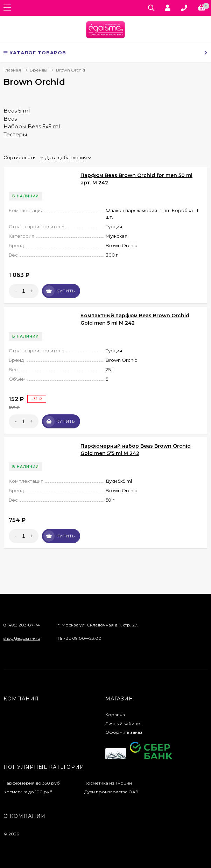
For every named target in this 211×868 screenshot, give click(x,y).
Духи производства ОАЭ (111, 792)
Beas (10, 119)
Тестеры (15, 134)
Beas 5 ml (17, 111)
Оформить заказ (124, 732)
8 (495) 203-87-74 (22, 625)
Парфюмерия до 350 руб (32, 783)
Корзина (115, 715)
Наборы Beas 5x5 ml (32, 126)
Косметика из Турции (108, 783)
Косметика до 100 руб (28, 792)
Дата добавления (63, 157)
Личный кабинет (124, 723)
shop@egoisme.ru (22, 638)
